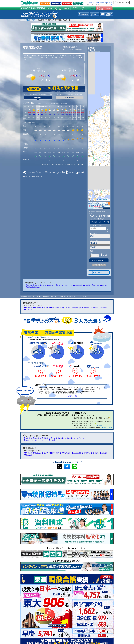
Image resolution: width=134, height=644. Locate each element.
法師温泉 (104, 308)
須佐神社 (104, 285)
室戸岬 (45, 308)
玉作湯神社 (78, 285)
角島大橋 (28, 308)
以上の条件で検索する (99, 260)
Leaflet (99, 200)
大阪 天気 (28, 438)
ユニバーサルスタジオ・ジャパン (36, 440)
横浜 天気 (37, 438)
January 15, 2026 (107, 427)
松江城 (29, 285)
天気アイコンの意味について (32, 177)
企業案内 (97, 2)
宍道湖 (36, 285)
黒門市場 (86, 308)
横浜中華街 (54, 308)
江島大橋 (51, 285)
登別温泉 (95, 308)
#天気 (96, 425)
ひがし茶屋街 (65, 308)
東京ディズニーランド (79, 438)
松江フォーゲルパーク (64, 285)
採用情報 (102, 2)
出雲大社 (87, 285)
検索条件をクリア (99, 265)
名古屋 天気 (56, 438)
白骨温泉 (28, 310)
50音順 (105, 255)
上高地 (52, 440)
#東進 (100, 425)
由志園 (43, 285)
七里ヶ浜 (37, 308)
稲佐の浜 (95, 285)
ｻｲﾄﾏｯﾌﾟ (107, 2)
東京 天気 (65, 438)
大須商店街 (76, 308)
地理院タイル (106, 200)
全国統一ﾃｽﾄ (92, 2)
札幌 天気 (46, 438)
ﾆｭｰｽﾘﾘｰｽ (111, 2)
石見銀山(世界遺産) (33, 287)
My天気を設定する (99, 273)
